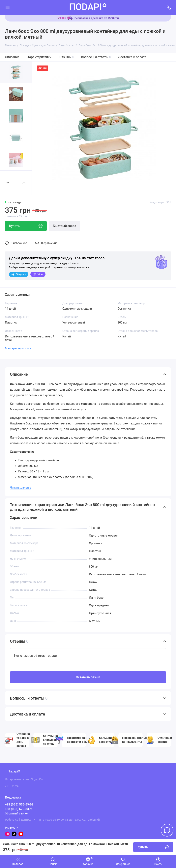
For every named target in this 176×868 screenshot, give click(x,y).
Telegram (19, 274)
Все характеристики (18, 348)
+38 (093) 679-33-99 (19, 809)
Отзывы (67, 57)
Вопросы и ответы (96, 57)
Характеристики (39, 57)
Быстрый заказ (64, 226)
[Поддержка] (169, 7)
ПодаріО (14, 771)
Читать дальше (21, 488)
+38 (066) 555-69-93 (19, 804)
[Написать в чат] (167, 830)
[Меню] (7, 7)
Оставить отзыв (88, 677)
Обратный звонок (17, 813)
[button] (8, 183)
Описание (12, 57)
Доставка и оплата (132, 57)
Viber (38, 274)
